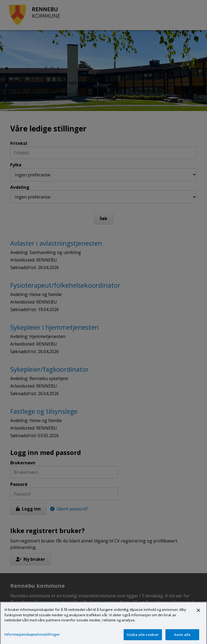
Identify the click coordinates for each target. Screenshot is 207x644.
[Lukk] (198, 614)
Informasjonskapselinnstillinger (32, 638)
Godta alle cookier (143, 638)
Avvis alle (182, 638)
